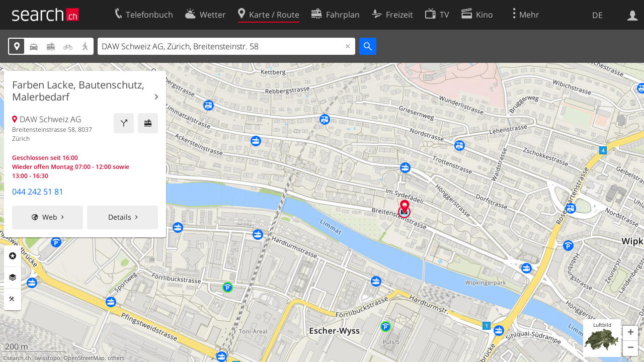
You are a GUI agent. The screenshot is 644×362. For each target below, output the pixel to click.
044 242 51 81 (38, 192)
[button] (630, 333)
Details (120, 217)
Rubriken (13, 256)
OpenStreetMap (84, 358)
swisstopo (47, 358)
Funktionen (13, 299)
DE (597, 15)
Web (50, 217)
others (116, 358)
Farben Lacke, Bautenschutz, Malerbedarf (78, 91)
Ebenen (13, 278)
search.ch (19, 358)
